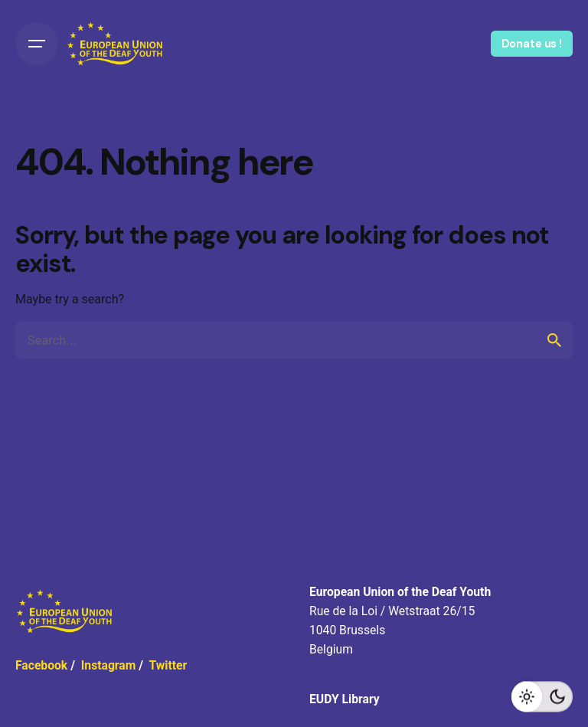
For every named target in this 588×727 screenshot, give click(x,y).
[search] (554, 340)
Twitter (168, 665)
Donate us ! (532, 44)
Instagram (109, 665)
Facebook (41, 665)
